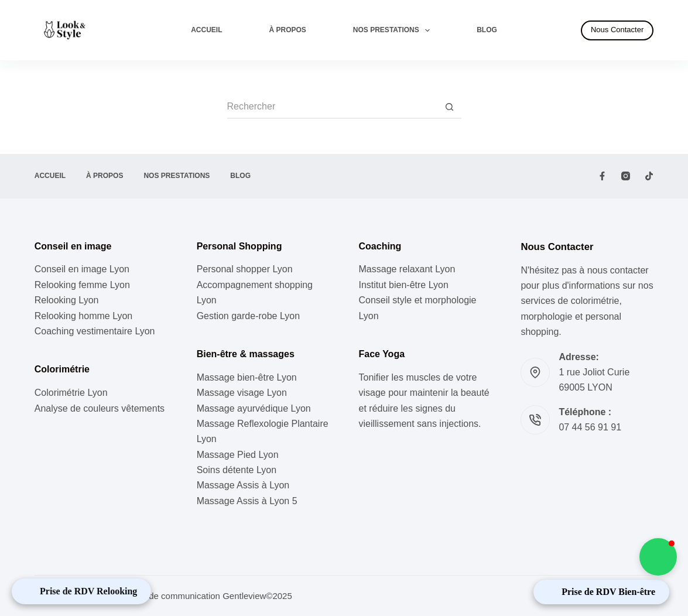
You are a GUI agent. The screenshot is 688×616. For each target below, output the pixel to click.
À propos (288, 30)
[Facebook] (602, 176)
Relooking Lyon (67, 300)
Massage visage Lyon (242, 393)
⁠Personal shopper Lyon (245, 269)
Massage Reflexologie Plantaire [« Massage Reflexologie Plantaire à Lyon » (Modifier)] (263, 424)
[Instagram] (626, 176)
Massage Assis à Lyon (243, 485)
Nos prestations (394, 30)
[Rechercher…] (333, 107)
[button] (658, 557)
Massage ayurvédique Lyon (254, 408)
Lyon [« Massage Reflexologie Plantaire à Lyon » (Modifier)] (207, 439)
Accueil (206, 30)
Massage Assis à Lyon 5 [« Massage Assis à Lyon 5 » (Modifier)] (247, 501)
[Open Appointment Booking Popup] (81, 591)
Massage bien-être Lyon (247, 377)
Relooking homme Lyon (84, 316)
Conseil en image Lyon (82, 269)
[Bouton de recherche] (450, 107)
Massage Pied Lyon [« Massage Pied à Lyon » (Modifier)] (238, 455)
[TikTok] (649, 176)
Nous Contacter (617, 30)
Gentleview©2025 (257, 596)
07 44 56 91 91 (590, 427)
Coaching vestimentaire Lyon (95, 331)
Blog (487, 30)
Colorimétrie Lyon (71, 393)
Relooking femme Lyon (82, 285)
